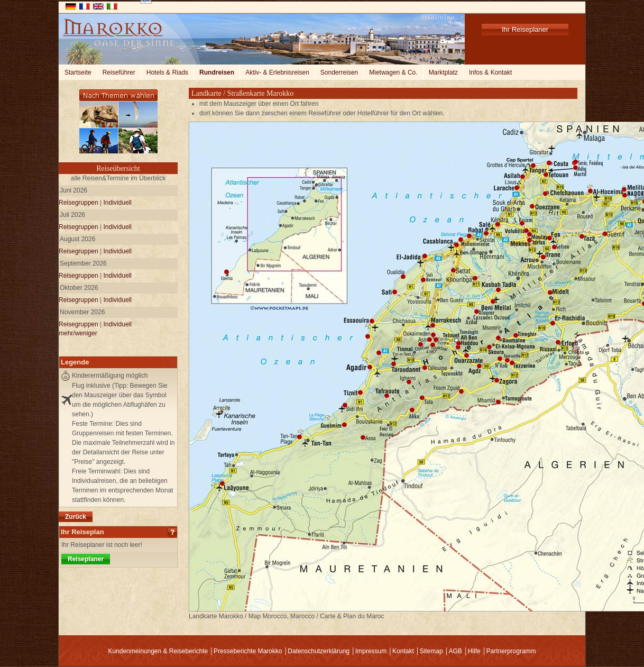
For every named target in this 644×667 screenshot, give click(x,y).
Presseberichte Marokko (248, 651)
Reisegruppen (79, 203)
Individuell (118, 203)
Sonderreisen (339, 72)
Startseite (78, 72)
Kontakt (403, 651)
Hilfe (474, 651)
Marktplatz (443, 72)
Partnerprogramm (511, 651)
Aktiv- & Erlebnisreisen (277, 72)
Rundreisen (217, 72)
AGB (455, 651)
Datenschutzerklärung (319, 651)
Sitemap (431, 651)
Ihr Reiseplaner (525, 29)
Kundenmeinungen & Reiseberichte (158, 651)
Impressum (371, 651)
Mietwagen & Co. (393, 72)
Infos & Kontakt (490, 72)
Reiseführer (119, 72)
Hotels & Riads (167, 72)
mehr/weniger (78, 333)
